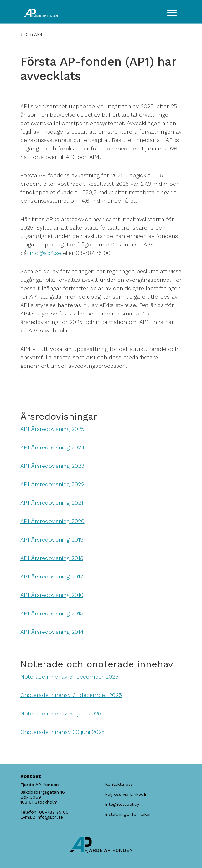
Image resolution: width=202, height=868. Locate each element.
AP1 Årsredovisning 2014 (52, 632)
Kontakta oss (119, 784)
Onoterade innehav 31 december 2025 (71, 695)
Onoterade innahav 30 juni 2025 (62, 732)
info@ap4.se (45, 253)
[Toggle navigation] (172, 13)
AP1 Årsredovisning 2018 (52, 558)
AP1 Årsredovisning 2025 (52, 429)
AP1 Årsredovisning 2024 (52, 447)
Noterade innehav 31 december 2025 (69, 676)
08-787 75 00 (54, 812)
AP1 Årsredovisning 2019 (52, 540)
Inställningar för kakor (128, 814)
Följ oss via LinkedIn (126, 794)
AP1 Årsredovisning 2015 (52, 613)
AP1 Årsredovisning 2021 (52, 503)
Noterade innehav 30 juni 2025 (61, 713)
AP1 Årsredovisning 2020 (52, 521)
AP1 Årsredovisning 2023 (52, 466)
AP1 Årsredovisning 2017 (52, 576)
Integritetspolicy (122, 804)
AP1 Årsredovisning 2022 (52, 484)
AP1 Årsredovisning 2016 (52, 595)
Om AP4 (34, 34)
